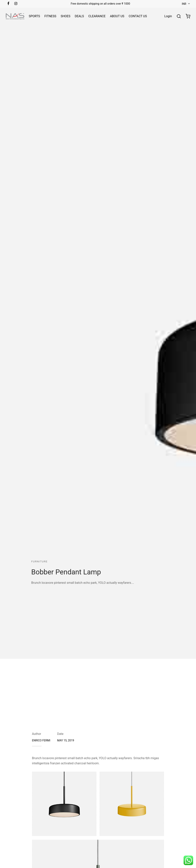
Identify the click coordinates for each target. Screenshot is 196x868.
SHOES (66, 16)
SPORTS (34, 16)
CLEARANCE (97, 16)
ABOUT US (117, 16)
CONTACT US (138, 16)
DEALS (79, 16)
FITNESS (50, 16)
